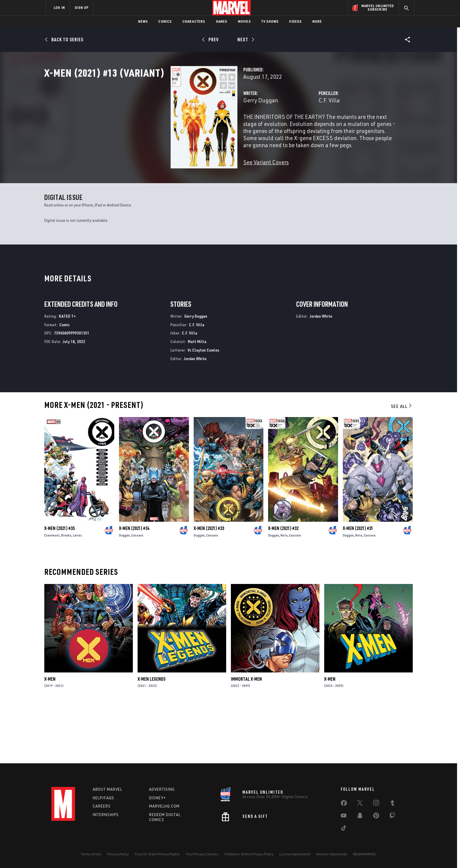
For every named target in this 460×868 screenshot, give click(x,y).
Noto (284, 591)
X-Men (50, 735)
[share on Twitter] (360, 804)
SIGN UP (81, 8)
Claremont (52, 591)
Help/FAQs (103, 798)
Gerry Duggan (172, 126)
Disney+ (158, 798)
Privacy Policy (118, 854)
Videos (295, 21)
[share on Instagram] (376, 804)
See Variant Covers (177, 174)
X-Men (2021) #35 (59, 585)
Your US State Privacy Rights (157, 854)
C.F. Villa (285, 126)
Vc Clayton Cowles (203, 406)
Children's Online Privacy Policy (249, 854)
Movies (244, 21)
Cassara (137, 591)
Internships (106, 815)
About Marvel (107, 789)
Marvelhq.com (164, 806)
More (317, 21)
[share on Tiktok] (344, 829)
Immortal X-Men (246, 735)
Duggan (124, 591)
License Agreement (295, 854)
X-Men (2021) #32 (283, 585)
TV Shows (270, 21)
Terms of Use (91, 854)
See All (402, 462)
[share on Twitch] (392, 817)
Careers (102, 806)
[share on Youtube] (344, 817)
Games (222, 21)
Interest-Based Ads (332, 854)
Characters (194, 21)
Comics (165, 21)
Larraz (78, 591)
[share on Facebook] (344, 804)
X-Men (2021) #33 (209, 585)
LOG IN (59, 8)
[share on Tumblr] (392, 804)
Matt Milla (197, 398)
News (143, 21)
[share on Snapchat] (360, 817)
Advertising (162, 789)
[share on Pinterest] (376, 817)
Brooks (66, 591)
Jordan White (195, 415)
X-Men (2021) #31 (358, 585)
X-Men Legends (151, 735)
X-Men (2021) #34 (134, 585)
